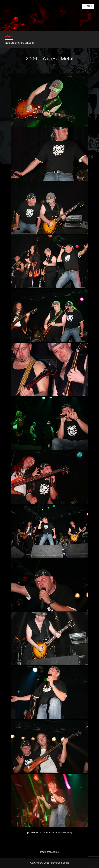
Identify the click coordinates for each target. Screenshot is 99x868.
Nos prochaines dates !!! (20, 43)
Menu (88, 6)
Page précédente (49, 852)
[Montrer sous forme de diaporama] (49, 832)
